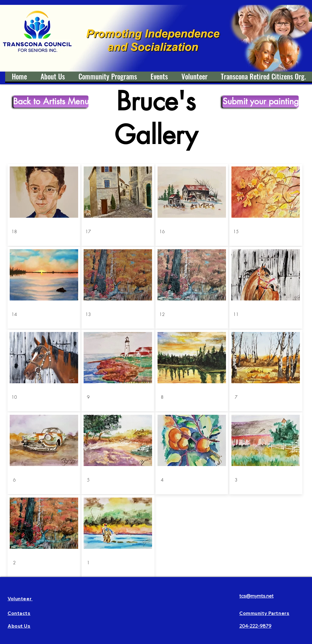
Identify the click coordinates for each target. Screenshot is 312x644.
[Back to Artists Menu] (51, 102)
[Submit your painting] (261, 102)
